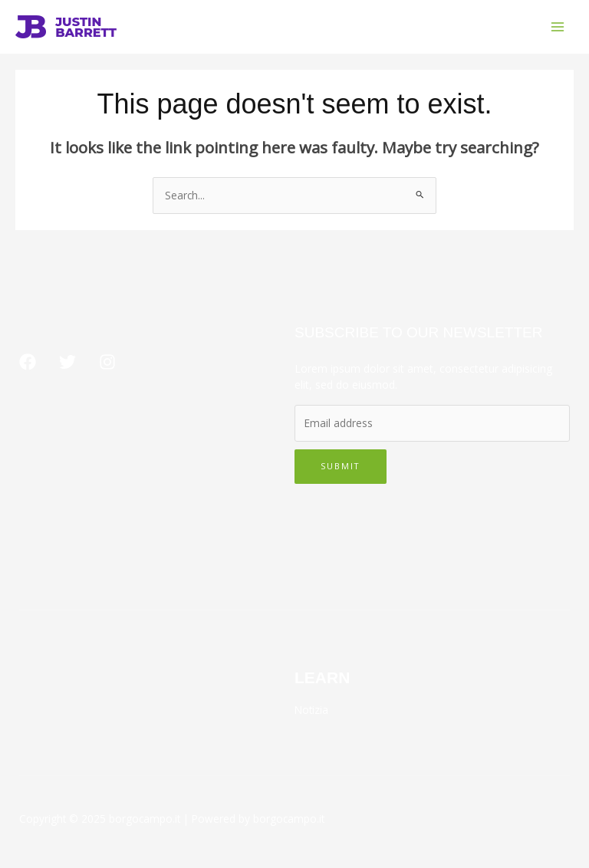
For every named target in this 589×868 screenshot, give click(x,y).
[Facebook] (28, 362)
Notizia (311, 710)
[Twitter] (67, 362)
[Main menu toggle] (558, 27)
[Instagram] (107, 362)
